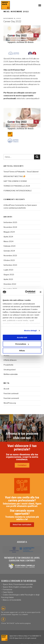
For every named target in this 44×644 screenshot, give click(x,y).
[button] (40, 5)
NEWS (6, 355)
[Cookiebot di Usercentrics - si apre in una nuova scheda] (26, 292)
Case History (8, 592)
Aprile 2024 (8, 237)
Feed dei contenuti (11, 394)
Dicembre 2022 (10, 284)
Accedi (6, 389)
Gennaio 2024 (9, 251)
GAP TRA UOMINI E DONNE (15, 181)
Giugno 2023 (9, 275)
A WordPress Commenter (14, 205)
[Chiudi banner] (40, 292)
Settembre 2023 (10, 265)
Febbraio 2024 (9, 246)
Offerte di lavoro (10, 360)
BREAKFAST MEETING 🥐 (14, 176)
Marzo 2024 (8, 241)
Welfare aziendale (11, 374)
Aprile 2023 (8, 279)
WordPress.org (10, 403)
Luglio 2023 (8, 270)
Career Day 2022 (12, 21)
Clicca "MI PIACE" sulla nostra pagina (16, 623)
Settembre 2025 (10, 222)
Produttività (8, 365)
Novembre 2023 (10, 256)
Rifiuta (22, 351)
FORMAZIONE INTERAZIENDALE (18, 191)
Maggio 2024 (9, 232)
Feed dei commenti (11, 398)
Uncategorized (10, 370)
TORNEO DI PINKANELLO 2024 (17, 186)
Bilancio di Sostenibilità (12, 600)
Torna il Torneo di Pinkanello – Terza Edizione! (21, 172)
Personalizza (22, 344)
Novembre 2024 (10, 227)
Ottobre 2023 (9, 260)
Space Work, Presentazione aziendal (17, 584)
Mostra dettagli (30, 331)
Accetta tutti (22, 337)
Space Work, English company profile (18, 587)
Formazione (8, 590)
